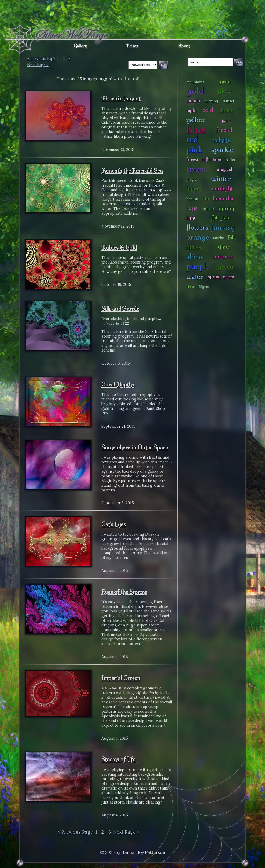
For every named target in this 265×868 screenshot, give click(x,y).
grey (225, 81)
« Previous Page (41, 59)
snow (227, 110)
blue (196, 129)
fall (231, 237)
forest (192, 159)
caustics (128, 204)
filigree (204, 287)
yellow (196, 120)
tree (191, 286)
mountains (195, 82)
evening (211, 101)
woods (193, 101)
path (226, 120)
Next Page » (38, 65)
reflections (212, 159)
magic (191, 179)
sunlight (222, 188)
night (192, 110)
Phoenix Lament (121, 98)
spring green (221, 277)
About (184, 46)
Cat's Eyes (114, 524)
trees (196, 169)
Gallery (81, 46)
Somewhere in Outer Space (135, 447)
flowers (197, 227)
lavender (224, 198)
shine (195, 256)
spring (227, 208)
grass (194, 247)
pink (194, 149)
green (226, 267)
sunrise (218, 238)
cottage (208, 209)
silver (224, 247)
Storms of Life (118, 759)
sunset (229, 101)
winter (221, 178)
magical (224, 169)
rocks (230, 160)
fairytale (221, 217)
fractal (224, 130)
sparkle (222, 149)
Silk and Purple (120, 309)
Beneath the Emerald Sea (132, 171)
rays (192, 208)
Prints (132, 46)
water (195, 276)
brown (192, 199)
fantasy (223, 227)
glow (225, 91)
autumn (223, 256)
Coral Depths (118, 384)
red (192, 139)
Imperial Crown (121, 678)
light (191, 218)
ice (206, 198)
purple (198, 266)
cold (208, 110)
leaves (194, 189)
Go (239, 62)
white (222, 140)
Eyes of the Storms (124, 592)
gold (195, 91)
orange (198, 237)
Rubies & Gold (119, 247)
